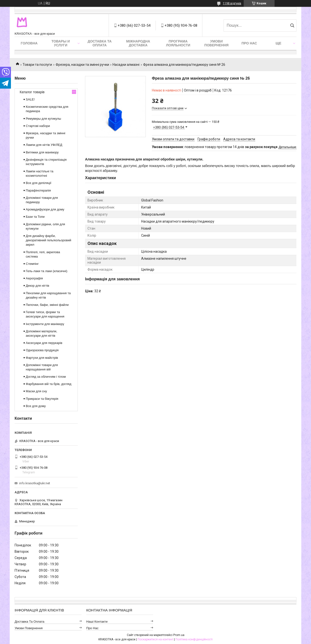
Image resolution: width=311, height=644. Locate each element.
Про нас (249, 43)
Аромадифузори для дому (45, 209)
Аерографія (34, 278)
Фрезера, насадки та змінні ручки (82, 65)
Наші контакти (97, 622)
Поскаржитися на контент (155, 639)
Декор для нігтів (37, 286)
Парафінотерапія (38, 190)
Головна (29, 43)
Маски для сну (36, 391)
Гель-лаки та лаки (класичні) (47, 271)
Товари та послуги (37, 65)
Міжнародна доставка (138, 43)
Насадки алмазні (126, 65)
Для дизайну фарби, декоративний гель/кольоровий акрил (48, 240)
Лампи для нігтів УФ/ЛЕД (44, 145)
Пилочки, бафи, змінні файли (47, 305)
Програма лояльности (178, 43)
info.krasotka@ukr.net (35, 483)
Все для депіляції (39, 183)
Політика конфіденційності (194, 639)
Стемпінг (32, 264)
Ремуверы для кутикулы (43, 119)
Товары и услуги (61, 43)
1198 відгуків (232, 3)
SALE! (30, 99)
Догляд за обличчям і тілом (46, 377)
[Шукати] (292, 25)
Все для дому (36, 406)
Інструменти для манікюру (45, 324)
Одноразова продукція (42, 350)
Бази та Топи (35, 217)
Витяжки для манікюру (42, 152)
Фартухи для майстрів (42, 358)
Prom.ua (179, 635)
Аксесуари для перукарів (44, 343)
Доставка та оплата (99, 43)
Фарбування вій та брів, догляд (49, 384)
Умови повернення (216, 43)
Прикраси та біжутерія (42, 399)
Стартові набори (38, 126)
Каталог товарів (32, 92)
